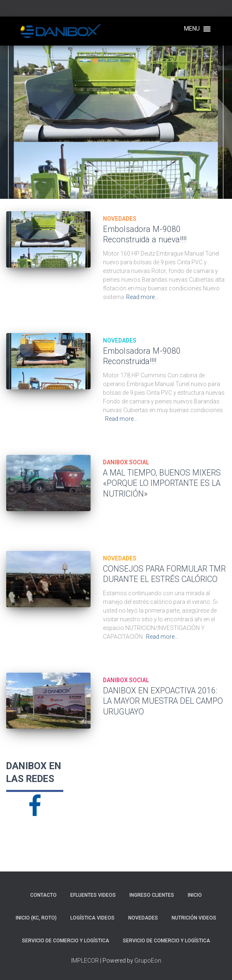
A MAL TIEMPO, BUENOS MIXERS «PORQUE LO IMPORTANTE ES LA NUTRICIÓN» (162, 483)
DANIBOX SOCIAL (126, 462)
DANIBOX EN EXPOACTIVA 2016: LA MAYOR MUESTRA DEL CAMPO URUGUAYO (163, 701)
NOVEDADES (120, 219)
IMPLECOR (85, 961)
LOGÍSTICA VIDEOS (92, 918)
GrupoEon (148, 961)
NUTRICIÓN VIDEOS (194, 918)
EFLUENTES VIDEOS (93, 895)
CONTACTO (43, 895)
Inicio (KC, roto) (36, 918)
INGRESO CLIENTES (152, 895)
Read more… (142, 297)
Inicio (195, 895)
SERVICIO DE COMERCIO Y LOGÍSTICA (66, 941)
